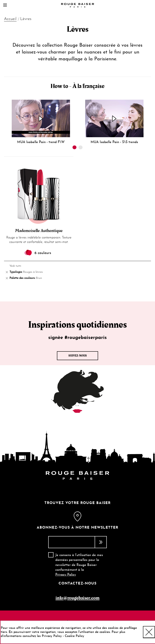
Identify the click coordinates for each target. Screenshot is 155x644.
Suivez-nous (78, 356)
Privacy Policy (66, 575)
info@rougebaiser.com (77, 598)
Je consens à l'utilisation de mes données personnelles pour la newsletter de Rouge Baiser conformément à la (79, 565)
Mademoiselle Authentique (39, 231)
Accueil (10, 19)
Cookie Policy (74, 636)
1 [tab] (74, 147)
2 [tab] (81, 147)
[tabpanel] (41, 122)
